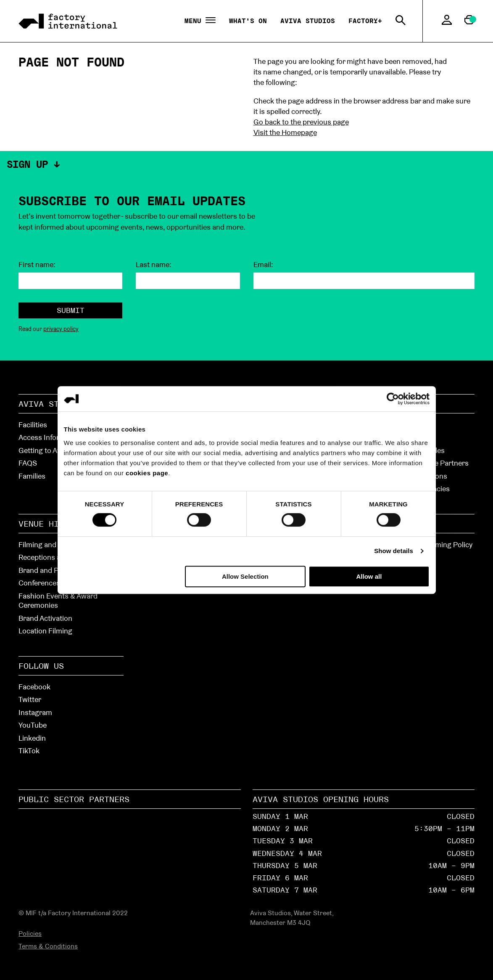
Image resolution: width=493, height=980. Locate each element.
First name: (37, 265)
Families (32, 476)
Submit (71, 310)
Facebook (34, 687)
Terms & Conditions (48, 946)
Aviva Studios (308, 21)
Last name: (154, 265)
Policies (30, 934)
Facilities (33, 425)
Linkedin (32, 738)
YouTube (33, 725)
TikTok (29, 751)
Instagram (35, 712)
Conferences (39, 583)
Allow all (369, 576)
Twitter (30, 699)
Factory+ (365, 21)
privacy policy (61, 329)
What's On (248, 21)
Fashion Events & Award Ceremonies (58, 601)
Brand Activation (45, 618)
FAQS (28, 463)
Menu (200, 21)
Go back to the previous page (301, 122)
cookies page (147, 473)
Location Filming (45, 631)
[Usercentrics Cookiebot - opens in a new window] (393, 399)
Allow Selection (245, 576)
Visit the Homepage (285, 132)
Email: (263, 265)
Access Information (50, 437)
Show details (394, 551)
